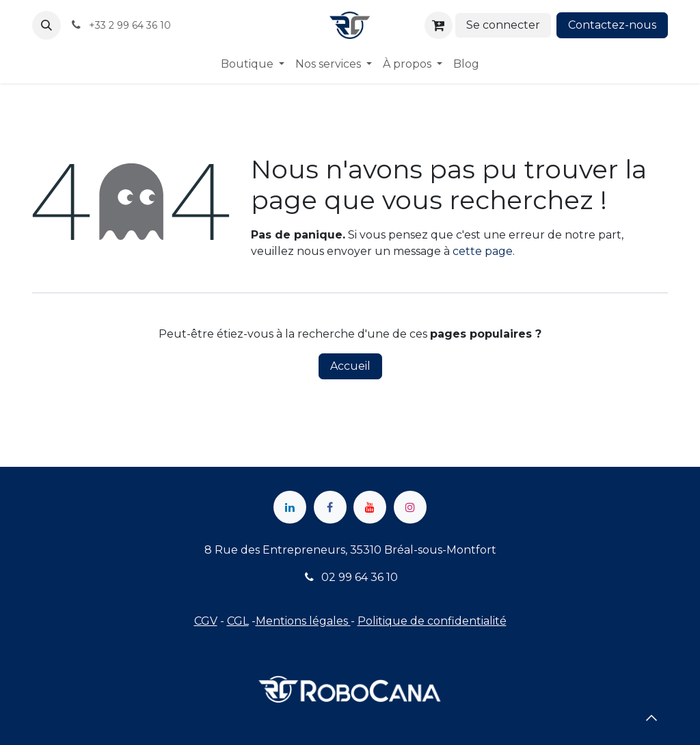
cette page (483, 251)
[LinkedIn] (290, 507)
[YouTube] (370, 507)
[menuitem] (253, 64)
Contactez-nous (612, 25)
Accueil (350, 366)
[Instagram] (410, 507)
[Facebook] (330, 507)
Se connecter (503, 25)
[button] (46, 25)
